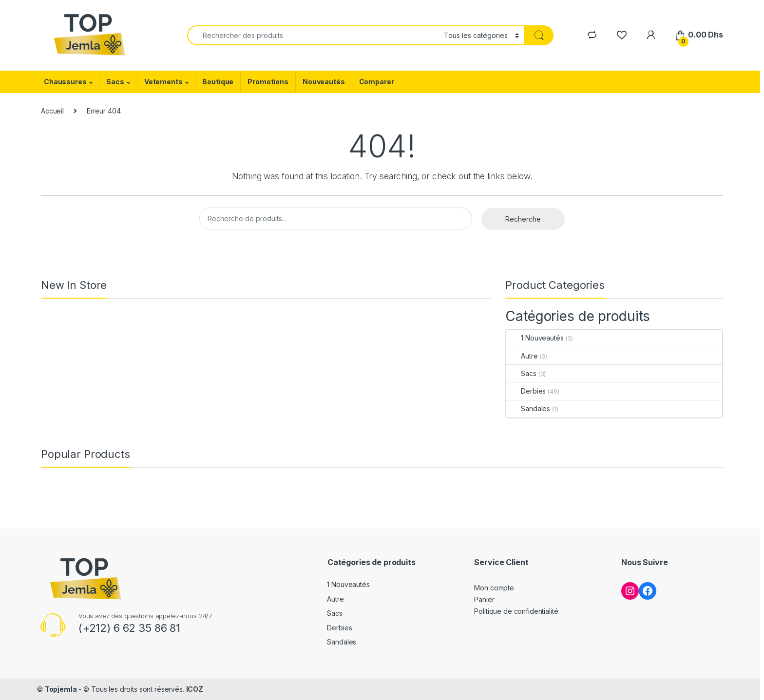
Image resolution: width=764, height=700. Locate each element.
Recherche (523, 219)
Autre (522, 356)
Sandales (528, 408)
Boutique (218, 82)
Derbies (526, 391)
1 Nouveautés (535, 338)
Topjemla (61, 689)
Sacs (115, 82)
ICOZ (195, 689)
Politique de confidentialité (516, 611)
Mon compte (494, 588)
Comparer (377, 82)
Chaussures (65, 82)
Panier (484, 599)
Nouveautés (324, 82)
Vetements (163, 82)
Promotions (268, 82)
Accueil (52, 111)
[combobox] (313, 35)
